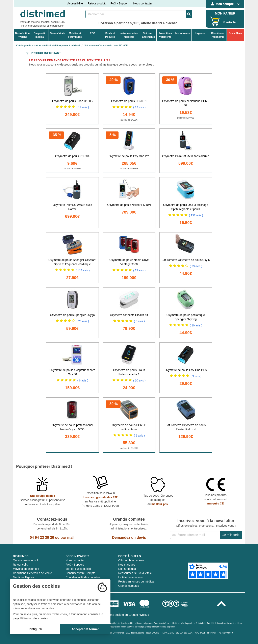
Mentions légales (23, 577)
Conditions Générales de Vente (32, 573)
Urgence (200, 33)
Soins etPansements (148, 35)
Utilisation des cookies (34, 618)
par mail (67, 538)
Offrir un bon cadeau (131, 560)
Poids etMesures (110, 35)
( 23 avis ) (196, 266)
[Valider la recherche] (189, 14)
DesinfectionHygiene (22, 35)
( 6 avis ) (139, 321)
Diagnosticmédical (40, 35)
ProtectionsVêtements (165, 35)
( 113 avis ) (83, 270)
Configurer (35, 629)
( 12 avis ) (139, 107)
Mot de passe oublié (78, 569)
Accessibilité (75, 3)
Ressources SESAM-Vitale (135, 573)
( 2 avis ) (139, 436)
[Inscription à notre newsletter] (195, 535)
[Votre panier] (215, 21)
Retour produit (97, 3)
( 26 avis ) (83, 321)
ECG (93, 33)
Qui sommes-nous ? (25, 560)
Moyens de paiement (26, 569)
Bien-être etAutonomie (218, 35)
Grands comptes (129, 586)
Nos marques (127, 565)
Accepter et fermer (85, 629)
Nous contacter (143, 3)
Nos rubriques (127, 569)
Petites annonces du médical (136, 581)
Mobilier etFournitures (75, 35)
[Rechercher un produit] (136, 14)
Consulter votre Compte (80, 573)
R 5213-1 (210, 623)
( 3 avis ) (196, 376)
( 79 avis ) (139, 270)
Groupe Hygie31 (139, 615)
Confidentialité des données (83, 577)
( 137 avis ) (196, 215)
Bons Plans (235, 33)
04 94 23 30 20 (42, 538)
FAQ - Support (119, 3)
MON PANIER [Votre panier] (225, 13)
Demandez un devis (129, 538)
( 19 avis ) (83, 107)
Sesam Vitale (57, 33)
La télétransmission (131, 577)
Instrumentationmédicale (129, 35)
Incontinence (183, 33)
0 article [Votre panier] (229, 22)
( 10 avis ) (196, 325)
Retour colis (20, 565)
